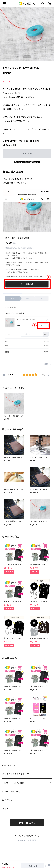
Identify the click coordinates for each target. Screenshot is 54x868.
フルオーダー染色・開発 (13, 783)
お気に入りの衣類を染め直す (16, 774)
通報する (48, 364)
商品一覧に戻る (27, 823)
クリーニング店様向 (11, 791)
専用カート (7, 809)
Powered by (27, 840)
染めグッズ (7, 800)
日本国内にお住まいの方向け (27, 162)
